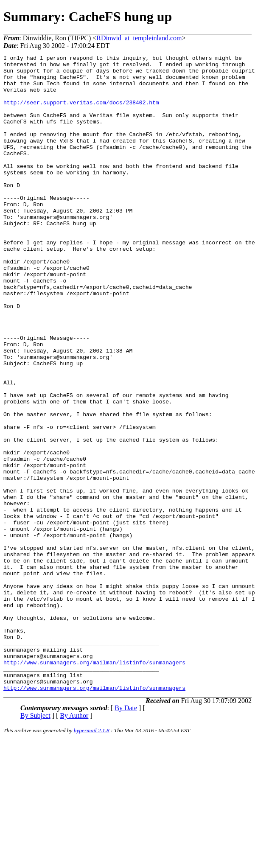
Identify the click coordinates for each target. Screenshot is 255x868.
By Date (126, 835)
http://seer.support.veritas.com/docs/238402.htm (81, 112)
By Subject (35, 843)
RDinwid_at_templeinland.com (139, 38)
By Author (74, 843)
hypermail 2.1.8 (92, 858)
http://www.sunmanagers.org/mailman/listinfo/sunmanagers (94, 784)
